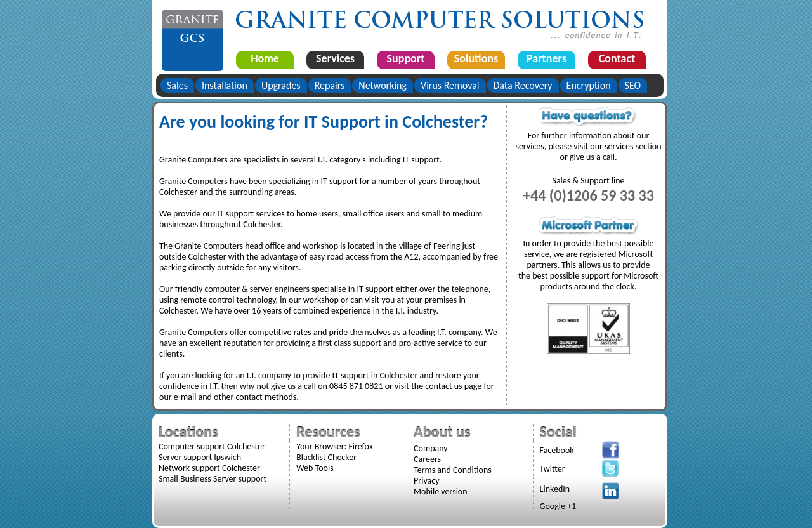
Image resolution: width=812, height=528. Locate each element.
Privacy (426, 481)
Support (406, 58)
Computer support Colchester (212, 446)
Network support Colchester (209, 468)
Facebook (557, 450)
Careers (427, 459)
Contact (617, 58)
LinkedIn (555, 489)
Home (265, 58)
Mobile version (441, 492)
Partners (547, 58)
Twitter (553, 469)
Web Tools (315, 468)
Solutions (476, 58)
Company (431, 448)
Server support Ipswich (200, 457)
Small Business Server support (213, 479)
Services (335, 58)
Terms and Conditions (453, 470)
